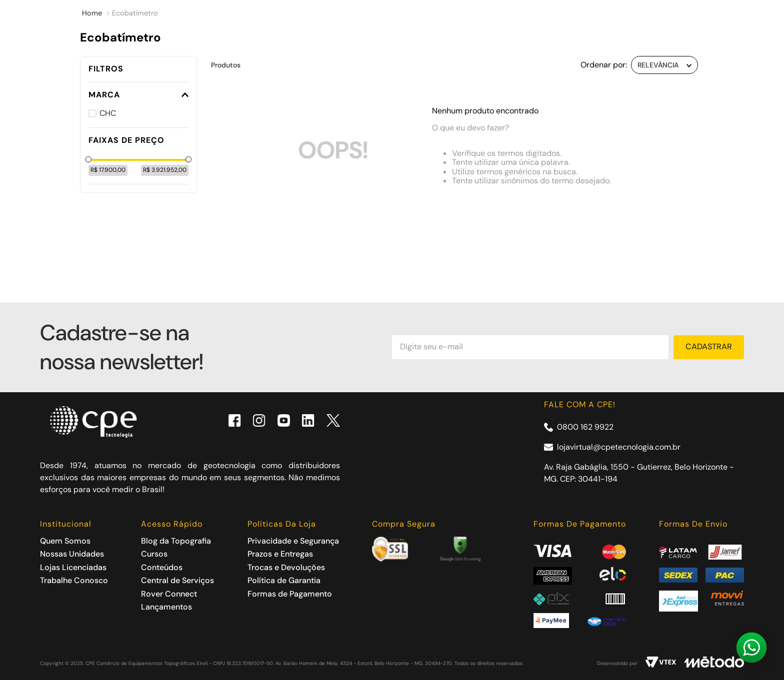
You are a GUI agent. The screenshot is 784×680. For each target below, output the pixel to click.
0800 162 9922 (585, 427)
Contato (704, 94)
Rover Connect (618, 94)
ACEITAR (613, 658)
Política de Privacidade (423, 663)
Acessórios (179, 94)
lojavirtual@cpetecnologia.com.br (619, 447)
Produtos (82, 94)
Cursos (271, 94)
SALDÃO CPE (366, 94)
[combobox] (314, 48)
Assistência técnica (489, 94)
